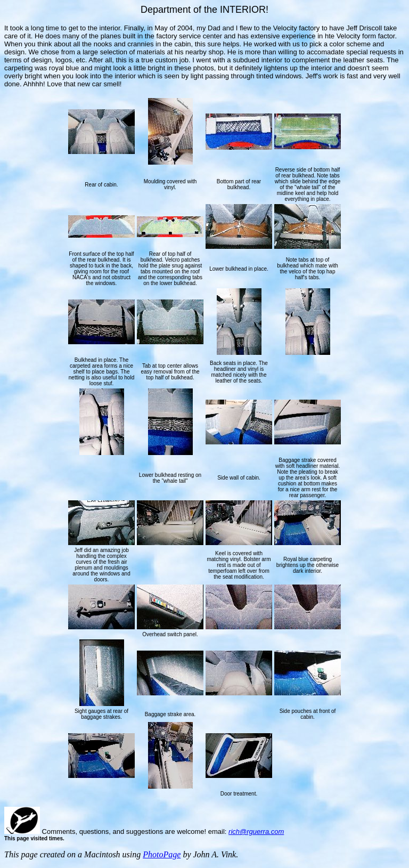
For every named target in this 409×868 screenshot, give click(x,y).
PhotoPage (162, 854)
